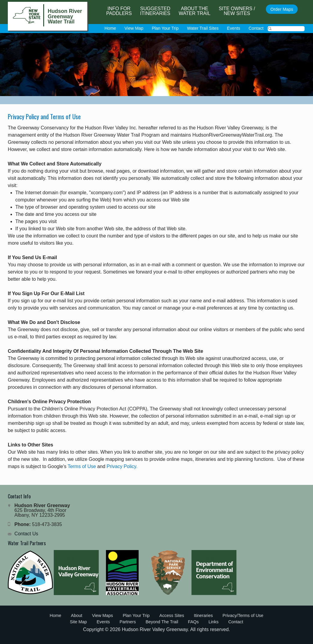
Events (233, 28)
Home (110, 28)
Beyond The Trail (162, 622)
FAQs (193, 622)
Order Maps (282, 9)
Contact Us (26, 534)
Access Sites (172, 615)
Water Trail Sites (203, 28)
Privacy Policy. (122, 466)
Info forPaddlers (119, 11)
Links (214, 622)
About (77, 615)
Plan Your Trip (165, 28)
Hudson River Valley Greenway (155, 629)
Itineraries (203, 615)
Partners (128, 622)
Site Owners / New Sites (237, 11)
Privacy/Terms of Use (243, 615)
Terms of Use (82, 466)
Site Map (78, 622)
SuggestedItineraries (155, 11)
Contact (256, 28)
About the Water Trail (195, 11)
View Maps (102, 615)
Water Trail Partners (27, 543)
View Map (134, 28)
